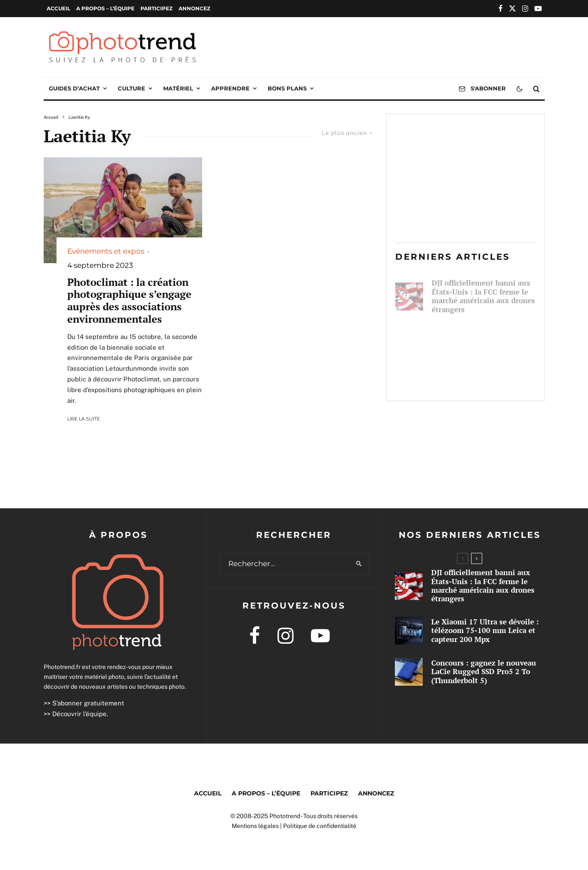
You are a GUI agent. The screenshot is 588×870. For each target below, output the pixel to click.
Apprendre (230, 88)
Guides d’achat (74, 88)
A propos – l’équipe (105, 8)
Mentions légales (255, 826)
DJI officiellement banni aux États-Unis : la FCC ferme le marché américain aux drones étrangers (483, 292)
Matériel (178, 88)
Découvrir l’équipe (79, 714)
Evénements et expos (106, 251)
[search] (359, 564)
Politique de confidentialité (320, 826)
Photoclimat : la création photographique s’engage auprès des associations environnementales (129, 301)
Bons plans (287, 88)
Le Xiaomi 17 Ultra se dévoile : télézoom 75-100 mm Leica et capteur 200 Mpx (483, 337)
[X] (512, 8)
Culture (131, 88)
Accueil (58, 8)
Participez (157, 8)
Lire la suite (84, 419)
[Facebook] (501, 8)
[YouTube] (538, 8)
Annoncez (194, 8)
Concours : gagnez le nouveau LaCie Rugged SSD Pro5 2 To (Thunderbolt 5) (479, 378)
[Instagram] (525, 8)
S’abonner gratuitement (88, 703)
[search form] (285, 564)
